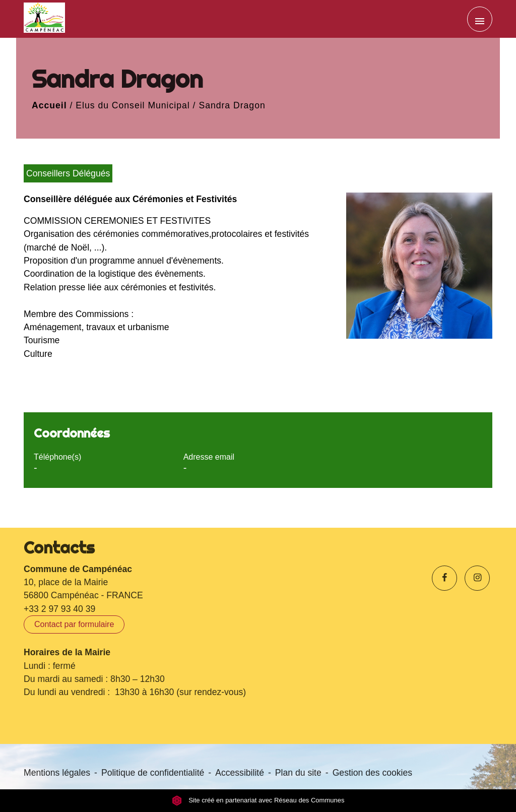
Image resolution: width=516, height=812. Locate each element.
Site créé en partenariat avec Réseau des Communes (258, 801)
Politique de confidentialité (153, 773)
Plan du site (298, 773)
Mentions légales (57, 773)
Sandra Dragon (232, 105)
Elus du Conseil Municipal (133, 105)
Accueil (49, 105)
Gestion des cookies (372, 773)
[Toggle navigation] (480, 19)
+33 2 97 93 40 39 (59, 609)
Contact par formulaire (74, 624)
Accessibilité (240, 773)
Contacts (59, 547)
